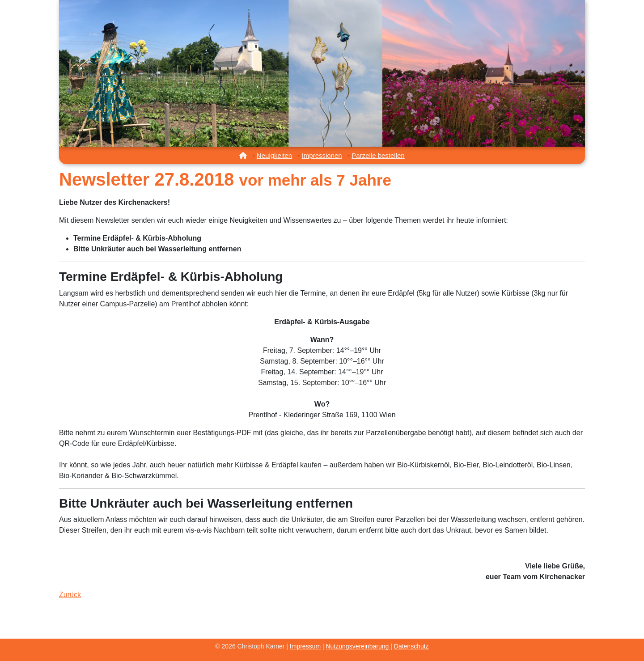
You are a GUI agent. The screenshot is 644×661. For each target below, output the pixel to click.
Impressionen (322, 155)
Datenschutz (411, 646)
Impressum (305, 646)
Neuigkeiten (274, 155)
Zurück (70, 595)
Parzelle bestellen (378, 155)
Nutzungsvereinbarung (358, 646)
